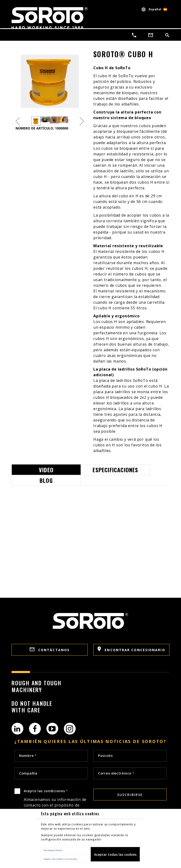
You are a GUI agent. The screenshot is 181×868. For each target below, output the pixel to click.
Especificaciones (115, 470)
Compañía (28, 773)
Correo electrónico (116, 773)
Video (46, 470)
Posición (105, 756)
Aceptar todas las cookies (115, 854)
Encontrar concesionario (131, 649)
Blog (46, 480)
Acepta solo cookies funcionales (60, 859)
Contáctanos (50, 650)
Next (82, 121)
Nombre (28, 756)
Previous (18, 121)
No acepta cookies (53, 850)
